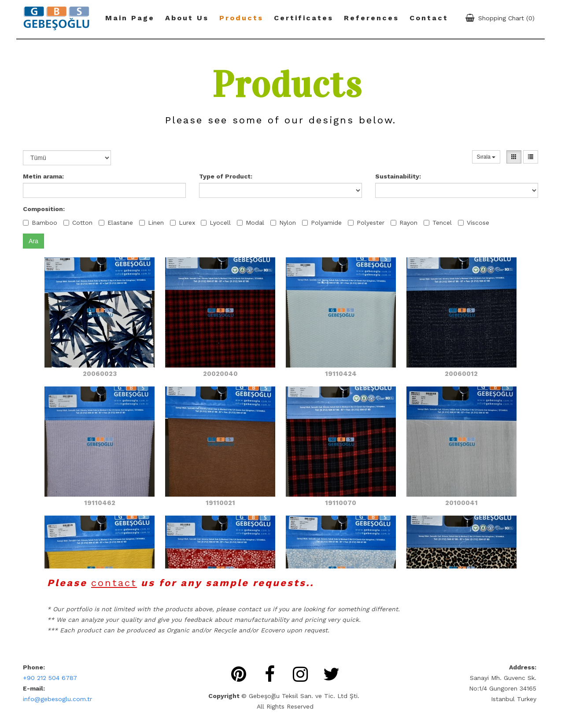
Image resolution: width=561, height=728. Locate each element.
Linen (151, 223)
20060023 (100, 374)
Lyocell (216, 223)
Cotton (78, 223)
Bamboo (40, 223)
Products (241, 18)
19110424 (341, 374)
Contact (429, 18)
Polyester (366, 223)
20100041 (461, 503)
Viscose (474, 223)
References (371, 18)
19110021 (220, 503)
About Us (187, 18)
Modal (251, 223)
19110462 (100, 503)
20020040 (220, 374)
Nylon (283, 223)
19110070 (341, 503)
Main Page (130, 18)
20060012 (461, 374)
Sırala (486, 157)
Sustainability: (398, 176)
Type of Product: (226, 176)
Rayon (404, 223)
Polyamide (322, 223)
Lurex (183, 223)
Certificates (304, 18)
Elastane (116, 223)
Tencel (438, 223)
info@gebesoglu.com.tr (57, 699)
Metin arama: (43, 176)
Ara (33, 241)
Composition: (44, 209)
